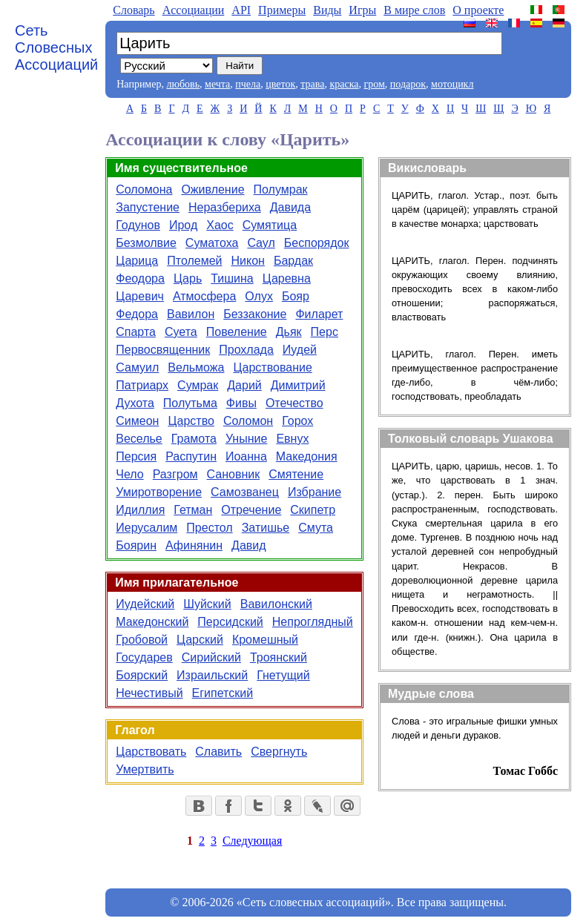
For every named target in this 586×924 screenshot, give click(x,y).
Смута (316, 528)
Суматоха (212, 243)
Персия (136, 456)
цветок (280, 84)
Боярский (142, 675)
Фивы (241, 403)
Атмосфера (204, 296)
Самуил (137, 367)
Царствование (272, 367)
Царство (191, 421)
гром (374, 84)
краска (344, 84)
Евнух (292, 439)
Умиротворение (159, 492)
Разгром (175, 474)
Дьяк (289, 332)
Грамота (194, 439)
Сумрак (198, 385)
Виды (327, 10)
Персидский (230, 622)
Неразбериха (225, 207)
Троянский (279, 657)
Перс (325, 332)
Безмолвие (146, 243)
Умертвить (145, 769)
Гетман (193, 510)
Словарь (134, 10)
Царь (188, 278)
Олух (259, 296)
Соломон (248, 421)
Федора (137, 314)
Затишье (266, 528)
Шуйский (207, 604)
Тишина (232, 278)
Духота (135, 403)
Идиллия (140, 510)
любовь (183, 84)
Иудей (300, 350)
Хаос (220, 225)
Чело (129, 474)
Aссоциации (194, 10)
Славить (218, 752)
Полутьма (190, 403)
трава (312, 84)
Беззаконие (255, 314)
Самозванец (245, 492)
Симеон (137, 421)
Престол (209, 528)
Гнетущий (283, 675)
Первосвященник (163, 350)
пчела (248, 84)
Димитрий (298, 385)
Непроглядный (313, 622)
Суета (181, 332)
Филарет (319, 314)
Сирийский (211, 657)
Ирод (183, 225)
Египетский (223, 693)
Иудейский (145, 604)
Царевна (287, 278)
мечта (217, 84)
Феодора (140, 278)
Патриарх (142, 385)
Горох (297, 421)
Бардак (293, 261)
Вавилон (191, 314)
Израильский (212, 675)
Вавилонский (276, 604)
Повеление (237, 332)
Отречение (251, 510)
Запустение (148, 207)
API (241, 10)
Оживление (213, 189)
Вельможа (196, 367)
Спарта (136, 332)
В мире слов (414, 10)
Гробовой (142, 640)
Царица (137, 261)
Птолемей (194, 261)
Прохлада (246, 350)
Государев (144, 657)
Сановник (234, 474)
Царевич (140, 296)
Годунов (138, 225)
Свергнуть (279, 752)
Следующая (252, 841)
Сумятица (270, 225)
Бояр (296, 296)
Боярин (136, 545)
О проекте (478, 10)
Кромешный (265, 640)
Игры (362, 10)
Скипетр (313, 510)
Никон (248, 261)
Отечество (294, 403)
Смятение (296, 474)
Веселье (139, 439)
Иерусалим (146, 528)
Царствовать (151, 752)
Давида (290, 207)
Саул (261, 243)
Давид (249, 545)
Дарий (244, 385)
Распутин (191, 456)
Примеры (282, 10)
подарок (408, 84)
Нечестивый (149, 693)
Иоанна (246, 456)
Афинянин (194, 545)
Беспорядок (317, 243)
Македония (307, 456)
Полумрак (281, 189)
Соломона (144, 189)
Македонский (152, 622)
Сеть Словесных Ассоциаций (56, 47)
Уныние (246, 439)
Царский (200, 640)
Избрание (315, 492)
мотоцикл (452, 84)
